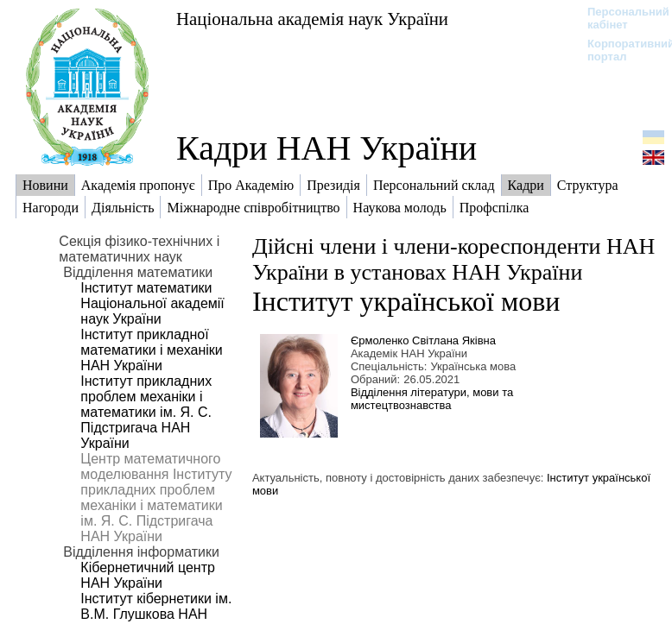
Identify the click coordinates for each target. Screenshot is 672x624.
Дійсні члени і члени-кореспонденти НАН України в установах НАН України (453, 259)
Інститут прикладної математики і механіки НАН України (151, 350)
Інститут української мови (406, 301)
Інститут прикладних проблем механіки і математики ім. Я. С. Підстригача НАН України (146, 412)
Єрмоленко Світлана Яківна (423, 340)
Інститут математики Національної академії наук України (152, 303)
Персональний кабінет (620, 18)
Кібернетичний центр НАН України (148, 575)
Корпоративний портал (620, 50)
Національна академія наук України (312, 19)
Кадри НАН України (326, 148)
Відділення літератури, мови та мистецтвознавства (432, 399)
